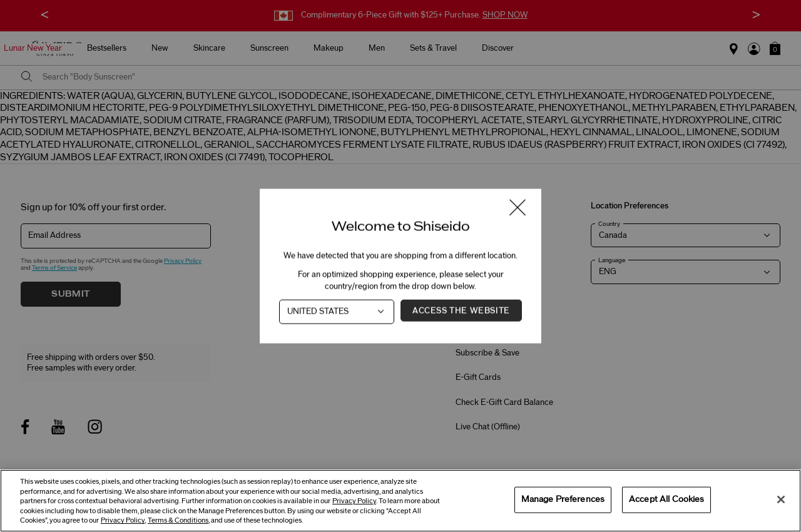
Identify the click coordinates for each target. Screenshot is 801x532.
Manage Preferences (563, 499)
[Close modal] (518, 209)
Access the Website (461, 311)
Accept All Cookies (666, 499)
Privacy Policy (354, 501)
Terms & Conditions (178, 520)
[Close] (781, 499)
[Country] (337, 312)
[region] (400, 501)
